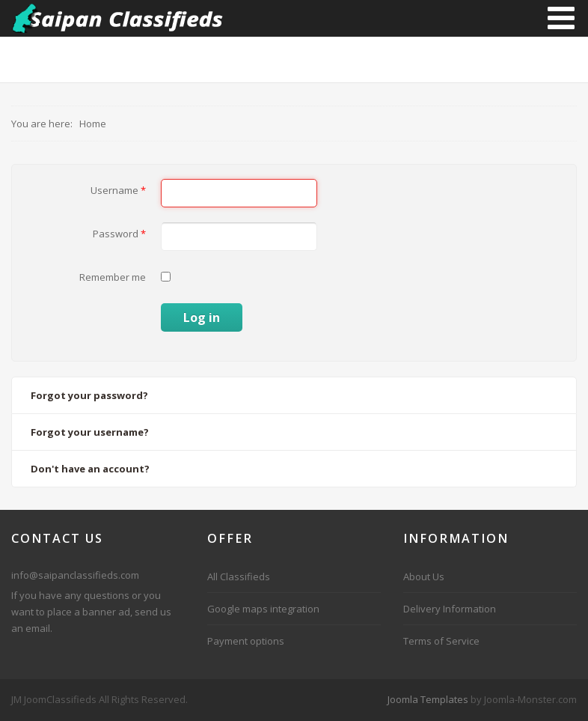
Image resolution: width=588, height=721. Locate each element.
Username (118, 190)
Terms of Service (441, 641)
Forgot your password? (89, 395)
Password (119, 234)
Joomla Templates (428, 699)
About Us (424, 577)
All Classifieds (239, 577)
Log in (202, 317)
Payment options (246, 641)
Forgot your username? (90, 432)
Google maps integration (263, 609)
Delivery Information (450, 609)
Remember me (113, 277)
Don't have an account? (90, 469)
